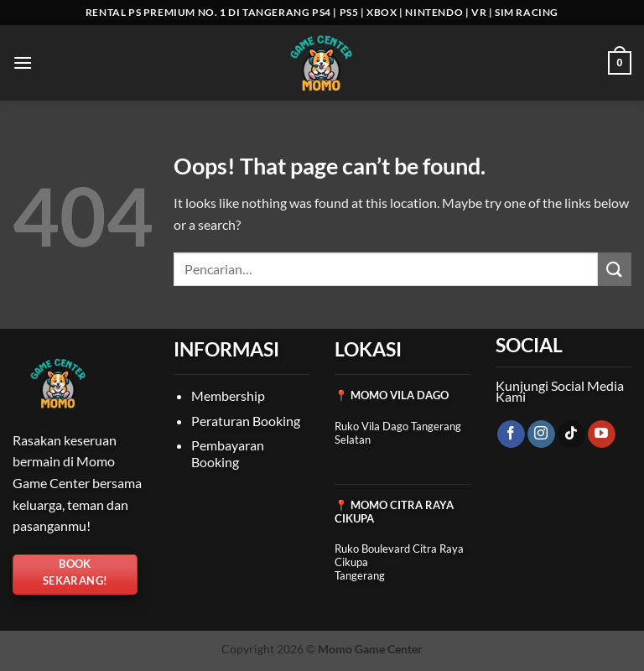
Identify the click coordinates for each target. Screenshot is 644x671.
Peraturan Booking (246, 421)
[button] (23, 62)
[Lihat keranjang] (620, 63)
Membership (228, 395)
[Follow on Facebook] (511, 434)
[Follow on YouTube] (602, 434)
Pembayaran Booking (228, 453)
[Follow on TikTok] (571, 434)
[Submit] (615, 269)
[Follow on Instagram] (541, 434)
